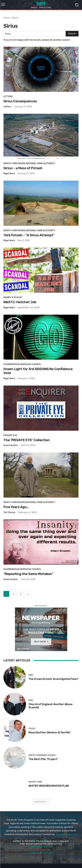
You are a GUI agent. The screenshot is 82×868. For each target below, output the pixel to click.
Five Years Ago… (16, 507)
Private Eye (10, 435)
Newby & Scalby (13, 297)
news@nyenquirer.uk (67, 834)
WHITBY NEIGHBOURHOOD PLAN (49, 786)
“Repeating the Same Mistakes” (28, 574)
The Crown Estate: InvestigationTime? (53, 679)
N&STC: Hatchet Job (20, 302)
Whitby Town (35, 782)
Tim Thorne (9, 512)
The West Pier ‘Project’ (43, 759)
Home (7, 18)
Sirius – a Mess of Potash (23, 168)
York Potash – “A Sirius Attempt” (29, 235)
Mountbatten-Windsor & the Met (50, 732)
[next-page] (28, 594)
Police (32, 729)
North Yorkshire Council (42, 755)
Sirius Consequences (20, 101)
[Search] (72, 34)
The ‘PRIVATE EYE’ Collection (27, 440)
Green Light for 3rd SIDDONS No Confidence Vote (38, 371)
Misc (31, 675)
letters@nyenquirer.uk (41, 846)
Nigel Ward (9, 173)
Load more (41, 802)
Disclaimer (34, 853)
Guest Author (11, 445)
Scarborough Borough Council (22, 364)
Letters (8, 96)
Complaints (48, 853)
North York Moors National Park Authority (29, 163)
